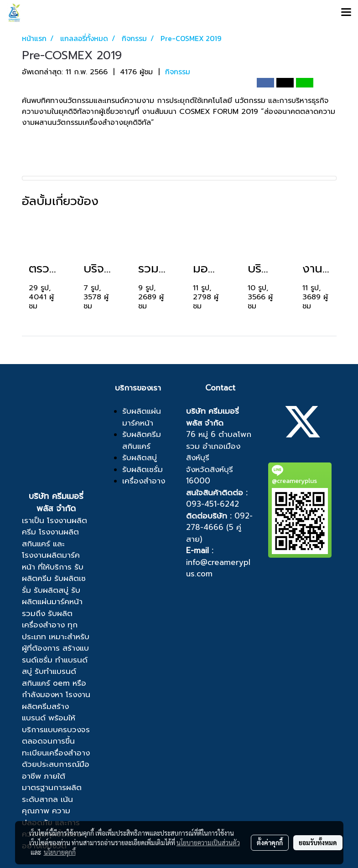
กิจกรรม (178, 72)
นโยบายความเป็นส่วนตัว (208, 842)
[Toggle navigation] (346, 13)
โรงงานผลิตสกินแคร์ (50, 538)
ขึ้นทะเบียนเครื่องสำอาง (56, 747)
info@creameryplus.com (218, 568)
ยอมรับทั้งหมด (318, 842)
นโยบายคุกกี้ (60, 852)
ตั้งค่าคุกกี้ (270, 842)
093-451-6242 (213, 504)
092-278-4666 (219, 522)
